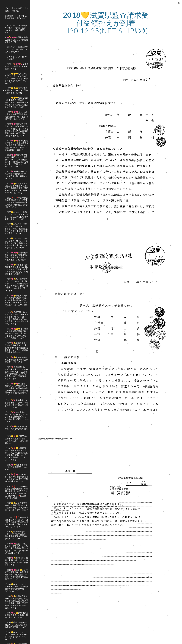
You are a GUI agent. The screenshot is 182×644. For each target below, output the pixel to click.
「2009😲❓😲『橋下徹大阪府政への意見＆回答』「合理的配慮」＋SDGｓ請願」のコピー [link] (16, 440)
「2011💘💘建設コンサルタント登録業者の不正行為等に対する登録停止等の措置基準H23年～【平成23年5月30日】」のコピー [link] (16, 548)
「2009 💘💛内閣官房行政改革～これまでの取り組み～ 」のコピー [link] (16, 429)
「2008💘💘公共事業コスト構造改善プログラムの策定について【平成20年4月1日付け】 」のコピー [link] (17, 404)
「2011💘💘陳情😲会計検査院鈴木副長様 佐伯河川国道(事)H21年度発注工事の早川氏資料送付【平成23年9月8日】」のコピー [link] (16, 574)
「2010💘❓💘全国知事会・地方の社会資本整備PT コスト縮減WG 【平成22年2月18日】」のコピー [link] (17, 478)
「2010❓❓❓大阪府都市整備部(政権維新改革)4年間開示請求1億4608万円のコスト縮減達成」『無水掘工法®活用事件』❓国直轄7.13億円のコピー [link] (16, 492)
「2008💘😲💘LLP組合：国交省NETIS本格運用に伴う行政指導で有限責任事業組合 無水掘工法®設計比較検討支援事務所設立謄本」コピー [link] (16, 389)
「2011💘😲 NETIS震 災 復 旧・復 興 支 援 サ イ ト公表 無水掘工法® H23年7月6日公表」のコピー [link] (17, 561)
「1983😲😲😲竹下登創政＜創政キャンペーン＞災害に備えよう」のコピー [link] (16, 90)
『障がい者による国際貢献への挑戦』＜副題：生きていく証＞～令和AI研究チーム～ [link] (16, 29)
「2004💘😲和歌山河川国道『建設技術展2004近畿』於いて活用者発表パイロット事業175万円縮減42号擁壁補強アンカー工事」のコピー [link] (17, 301)
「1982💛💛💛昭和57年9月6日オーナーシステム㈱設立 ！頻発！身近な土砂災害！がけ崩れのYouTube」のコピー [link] (16, 78)
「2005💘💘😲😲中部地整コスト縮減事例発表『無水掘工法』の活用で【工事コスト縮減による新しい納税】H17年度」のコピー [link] (17, 333)
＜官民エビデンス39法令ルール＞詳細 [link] (16, 58)
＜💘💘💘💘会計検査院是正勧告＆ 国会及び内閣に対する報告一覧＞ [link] (16, 40)
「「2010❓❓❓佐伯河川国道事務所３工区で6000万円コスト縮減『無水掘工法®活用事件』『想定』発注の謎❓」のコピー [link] (17, 522)
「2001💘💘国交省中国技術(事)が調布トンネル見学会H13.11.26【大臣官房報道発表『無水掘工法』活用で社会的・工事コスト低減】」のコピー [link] (16, 161)
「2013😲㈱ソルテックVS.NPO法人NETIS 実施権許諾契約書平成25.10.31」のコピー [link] (16, 636)
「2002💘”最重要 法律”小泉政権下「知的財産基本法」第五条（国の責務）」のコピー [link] (16, 175)
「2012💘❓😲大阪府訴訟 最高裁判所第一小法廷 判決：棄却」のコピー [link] (17, 615)
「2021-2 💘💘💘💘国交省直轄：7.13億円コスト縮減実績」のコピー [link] (17, 66)
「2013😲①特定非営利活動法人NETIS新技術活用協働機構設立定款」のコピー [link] (16, 625)
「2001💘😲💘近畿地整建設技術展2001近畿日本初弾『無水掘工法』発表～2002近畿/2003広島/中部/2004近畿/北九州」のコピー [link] (17, 145)
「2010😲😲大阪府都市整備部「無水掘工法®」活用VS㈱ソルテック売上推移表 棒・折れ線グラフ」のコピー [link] (16, 508)
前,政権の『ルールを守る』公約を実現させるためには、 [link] (16, 18)
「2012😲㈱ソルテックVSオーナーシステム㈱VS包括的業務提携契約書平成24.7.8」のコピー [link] (16, 588)
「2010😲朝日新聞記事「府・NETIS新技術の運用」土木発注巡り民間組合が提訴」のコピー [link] (16, 535)
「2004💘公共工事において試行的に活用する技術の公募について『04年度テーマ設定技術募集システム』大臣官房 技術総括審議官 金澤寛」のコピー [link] (17, 318)
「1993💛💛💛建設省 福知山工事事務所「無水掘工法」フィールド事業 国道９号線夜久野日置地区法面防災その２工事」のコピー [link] (16, 102)
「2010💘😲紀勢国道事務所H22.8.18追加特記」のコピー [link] (16, 467)
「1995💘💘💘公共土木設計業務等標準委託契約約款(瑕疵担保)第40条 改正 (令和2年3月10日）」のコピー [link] (17, 115)
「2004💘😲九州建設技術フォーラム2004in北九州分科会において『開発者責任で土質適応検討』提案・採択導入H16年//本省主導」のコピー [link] (16, 285)
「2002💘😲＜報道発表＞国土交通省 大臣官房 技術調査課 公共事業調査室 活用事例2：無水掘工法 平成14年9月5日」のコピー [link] (17, 188)
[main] (106, 23)
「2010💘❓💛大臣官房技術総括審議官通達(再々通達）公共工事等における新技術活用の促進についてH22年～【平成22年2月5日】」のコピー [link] (16, 454)
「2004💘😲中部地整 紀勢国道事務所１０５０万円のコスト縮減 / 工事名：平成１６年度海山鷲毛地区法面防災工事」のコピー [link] (16, 269)
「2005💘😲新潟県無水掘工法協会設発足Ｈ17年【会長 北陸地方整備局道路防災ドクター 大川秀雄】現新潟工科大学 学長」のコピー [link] (16, 348)
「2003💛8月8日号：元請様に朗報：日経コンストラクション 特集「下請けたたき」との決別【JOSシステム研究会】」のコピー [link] (16, 229)
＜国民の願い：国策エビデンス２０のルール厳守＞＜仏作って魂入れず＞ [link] (16, 49)
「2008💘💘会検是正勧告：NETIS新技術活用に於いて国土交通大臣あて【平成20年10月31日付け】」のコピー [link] (17, 417)
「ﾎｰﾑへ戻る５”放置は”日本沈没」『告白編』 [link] (17, 9)
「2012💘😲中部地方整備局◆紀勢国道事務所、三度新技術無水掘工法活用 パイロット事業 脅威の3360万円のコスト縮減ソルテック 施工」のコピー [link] (17, 602)
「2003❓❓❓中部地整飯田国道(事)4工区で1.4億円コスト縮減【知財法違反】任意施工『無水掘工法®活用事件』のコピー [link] (16, 202)
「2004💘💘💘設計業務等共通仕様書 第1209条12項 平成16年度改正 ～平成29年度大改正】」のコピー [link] (16, 256)
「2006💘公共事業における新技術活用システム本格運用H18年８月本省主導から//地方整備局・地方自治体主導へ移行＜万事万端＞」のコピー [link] (16, 373)
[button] (179, 3)
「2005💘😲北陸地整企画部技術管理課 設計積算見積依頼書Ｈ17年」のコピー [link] (16, 360)
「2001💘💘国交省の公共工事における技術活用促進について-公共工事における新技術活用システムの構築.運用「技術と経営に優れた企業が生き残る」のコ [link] (17, 130)
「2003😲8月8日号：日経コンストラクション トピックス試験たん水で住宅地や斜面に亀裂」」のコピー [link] (16, 215)
